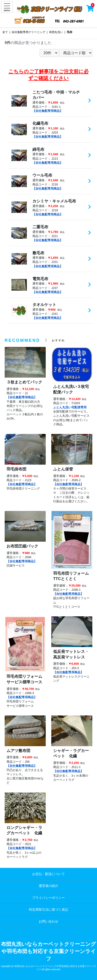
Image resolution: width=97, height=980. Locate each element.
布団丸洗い (56, 32)
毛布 (69, 32)
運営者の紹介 (48, 886)
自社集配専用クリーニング (28, 32)
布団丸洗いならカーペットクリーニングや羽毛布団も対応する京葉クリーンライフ (48, 951)
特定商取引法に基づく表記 (48, 910)
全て (5, 32)
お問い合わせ (48, 921)
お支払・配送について (48, 874)
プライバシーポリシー (48, 898)
